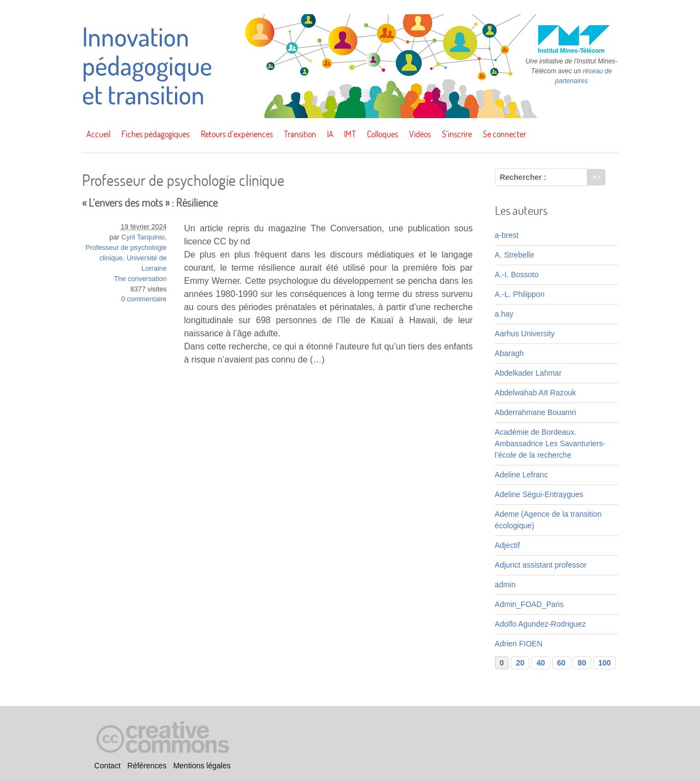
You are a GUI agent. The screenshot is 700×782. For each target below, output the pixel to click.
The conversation (140, 279)
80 (582, 663)
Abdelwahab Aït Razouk (536, 393)
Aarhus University (525, 334)
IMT (350, 134)
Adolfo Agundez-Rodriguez (541, 624)
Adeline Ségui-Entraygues (539, 494)
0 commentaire (144, 299)
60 (562, 663)
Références (147, 766)
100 (605, 663)
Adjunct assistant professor (541, 565)
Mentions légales (202, 766)
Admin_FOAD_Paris (529, 604)
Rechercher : (523, 177)
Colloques (383, 134)
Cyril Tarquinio (143, 237)
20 (520, 663)
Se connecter (504, 134)
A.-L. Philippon (520, 294)
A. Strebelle (515, 255)
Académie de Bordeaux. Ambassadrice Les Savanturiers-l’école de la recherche (550, 443)
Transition (300, 134)
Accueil (98, 134)
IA (330, 134)
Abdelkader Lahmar (528, 373)
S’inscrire (457, 134)
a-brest (507, 235)
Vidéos (420, 134)
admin (505, 585)
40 (541, 663)
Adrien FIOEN (519, 644)
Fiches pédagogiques (156, 134)
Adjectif (507, 545)
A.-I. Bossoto (517, 275)
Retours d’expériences (237, 134)
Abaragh (509, 353)
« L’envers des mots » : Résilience (150, 203)
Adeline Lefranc (521, 475)
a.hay (504, 314)
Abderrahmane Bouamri (536, 412)
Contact (107, 766)
